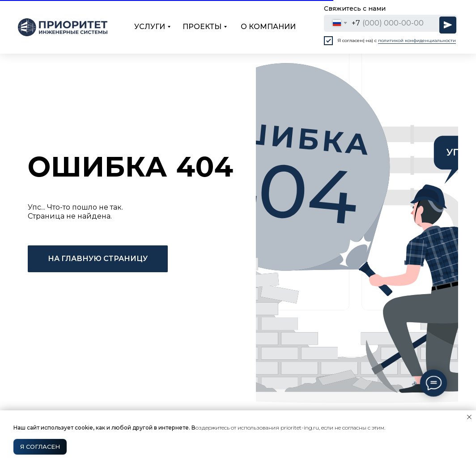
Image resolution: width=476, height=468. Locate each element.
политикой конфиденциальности (417, 40)
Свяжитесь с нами (355, 8)
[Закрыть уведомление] (469, 417)
